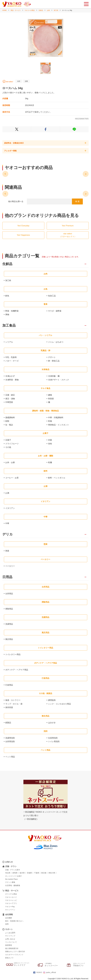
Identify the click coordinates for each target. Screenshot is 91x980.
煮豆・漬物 (10, 399)
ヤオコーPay (10, 907)
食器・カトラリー (13, 700)
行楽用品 (9, 685)
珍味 (50, 444)
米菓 (50, 440)
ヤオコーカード (11, 897)
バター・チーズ (12, 361)
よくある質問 (10, 933)
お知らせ (9, 862)
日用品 (7, 577)
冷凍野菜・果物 (12, 380)
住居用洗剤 (53, 738)
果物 (7, 315)
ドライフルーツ (12, 444)
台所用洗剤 (10, 742)
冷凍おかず (10, 376)
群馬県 (15, 873)
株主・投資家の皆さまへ (14, 921)
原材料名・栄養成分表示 (14, 143)
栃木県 (22, 873)
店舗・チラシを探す (13, 870)
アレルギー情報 (10, 151)
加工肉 (56, 10)
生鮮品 (41, 10)
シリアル (9, 342)
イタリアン (10, 508)
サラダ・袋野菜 (55, 311)
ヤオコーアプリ (11, 903)
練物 (50, 395)
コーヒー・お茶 (12, 478)
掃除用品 (9, 609)
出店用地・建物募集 (13, 885)
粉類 (7, 421)
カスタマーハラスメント (14, 955)
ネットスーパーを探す (14, 876)
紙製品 (8, 723)
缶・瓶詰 (9, 425)
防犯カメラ (9, 958)
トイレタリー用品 (13, 654)
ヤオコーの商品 (30, 10)
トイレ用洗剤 (54, 742)
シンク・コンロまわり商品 (59, 704)
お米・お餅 (10, 462)
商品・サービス (16, 10)
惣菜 (7, 551)
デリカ (8, 534)
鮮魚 (7, 296)
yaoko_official (50, 972)
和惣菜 (51, 399)
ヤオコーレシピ (11, 900)
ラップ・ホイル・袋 (14, 704)
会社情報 (9, 914)
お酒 (7, 493)
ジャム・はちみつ (56, 342)
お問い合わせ (10, 939)
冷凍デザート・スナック (59, 380)
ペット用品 (10, 757)
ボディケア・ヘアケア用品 (17, 670)
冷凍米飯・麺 (54, 376)
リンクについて (11, 942)
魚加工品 (52, 296)
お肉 (48, 10)
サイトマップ (10, 936)
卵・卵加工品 (54, 361)
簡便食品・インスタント (59, 425)
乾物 (50, 421)
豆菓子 (8, 440)
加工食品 (9, 326)
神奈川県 (52, 873)
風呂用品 (9, 639)
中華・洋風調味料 (56, 418)
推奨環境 (9, 945)
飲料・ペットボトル (57, 478)
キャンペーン (10, 910)
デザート (52, 357)
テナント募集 (10, 882)
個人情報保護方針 (12, 948)
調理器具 (52, 700)
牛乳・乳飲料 (11, 357)
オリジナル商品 (11, 894)
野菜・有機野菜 (12, 311)
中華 (7, 523)
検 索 (77, 201)
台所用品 (9, 594)
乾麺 (50, 462)
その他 (8, 447)
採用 (7, 924)
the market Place (11, 879)
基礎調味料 (10, 418)
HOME (5, 10)
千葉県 (37, 873)
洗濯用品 (9, 624)
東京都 (44, 873)
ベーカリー (10, 566)
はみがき (52, 723)
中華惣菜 (9, 402)
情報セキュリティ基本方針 (15, 951)
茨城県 (29, 873)
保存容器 (9, 707)
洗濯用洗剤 (10, 738)
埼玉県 (8, 873)
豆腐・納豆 (10, 395)
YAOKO (38, 972)
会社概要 (9, 918)
